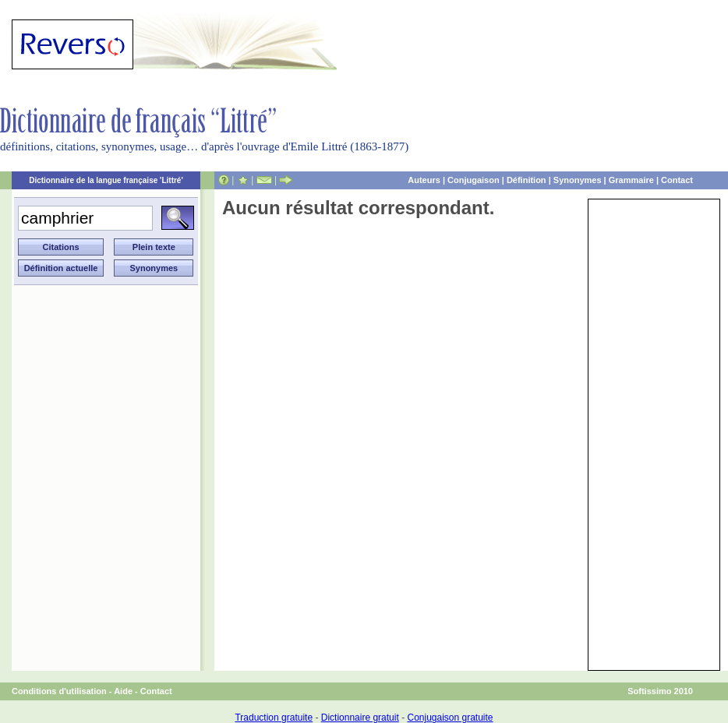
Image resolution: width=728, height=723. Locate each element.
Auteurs (424, 180)
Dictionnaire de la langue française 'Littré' (106, 180)
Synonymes (578, 180)
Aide (123, 691)
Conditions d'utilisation (59, 691)
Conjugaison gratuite (450, 718)
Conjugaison (474, 180)
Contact (677, 180)
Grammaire (631, 180)
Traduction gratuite (274, 718)
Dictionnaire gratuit (360, 718)
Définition (527, 180)
